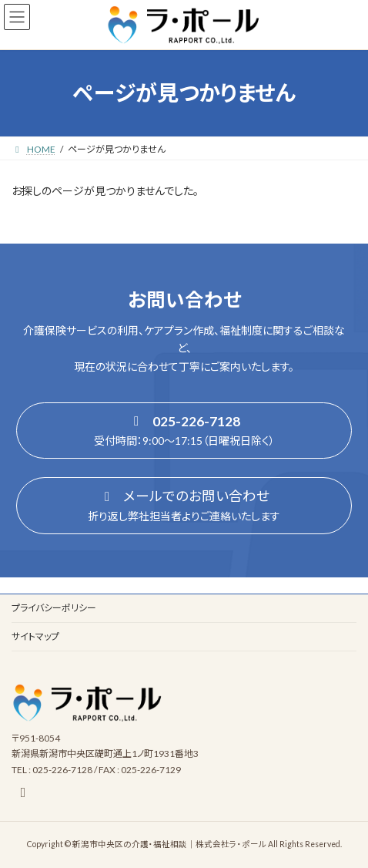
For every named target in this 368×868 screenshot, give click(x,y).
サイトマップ (35, 636)
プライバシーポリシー (54, 608)
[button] (184, 431)
